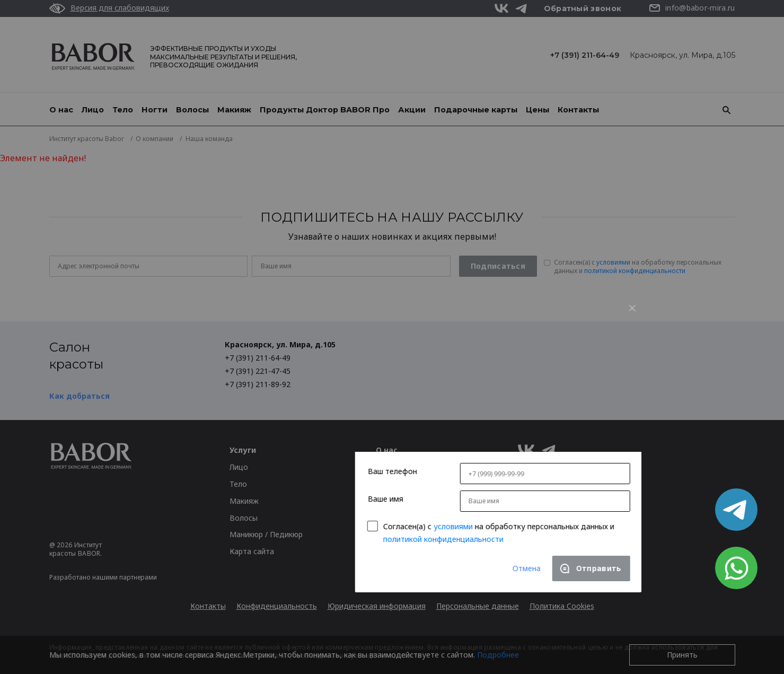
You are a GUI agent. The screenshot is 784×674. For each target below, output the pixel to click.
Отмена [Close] (421, 459)
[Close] (526, 199)
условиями (347, 418)
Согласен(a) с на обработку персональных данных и (393, 423)
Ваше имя (280, 390)
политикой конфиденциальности (337, 430)
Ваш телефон (287, 363)
